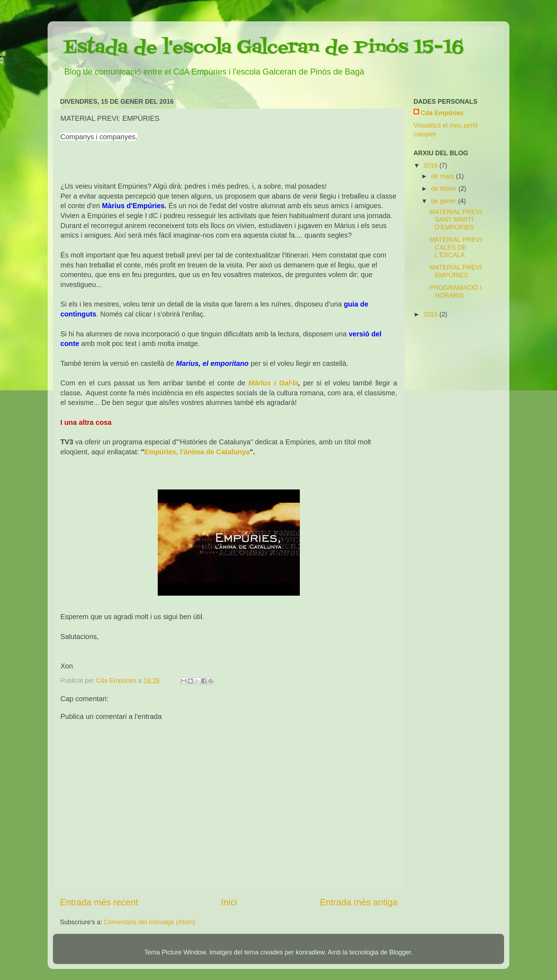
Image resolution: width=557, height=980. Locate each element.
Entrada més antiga (359, 902)
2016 (431, 166)
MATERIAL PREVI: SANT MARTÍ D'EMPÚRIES (456, 220)
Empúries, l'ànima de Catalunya (197, 452)
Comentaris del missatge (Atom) (150, 922)
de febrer (445, 189)
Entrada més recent (99, 902)
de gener (444, 201)
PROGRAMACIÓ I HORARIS (456, 292)
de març (443, 176)
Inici (229, 902)
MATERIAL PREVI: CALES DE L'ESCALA (456, 247)
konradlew (310, 952)
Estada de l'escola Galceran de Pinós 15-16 (264, 48)
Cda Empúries (442, 113)
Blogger (400, 952)
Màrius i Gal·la (273, 383)
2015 (431, 314)
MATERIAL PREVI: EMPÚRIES (456, 271)
